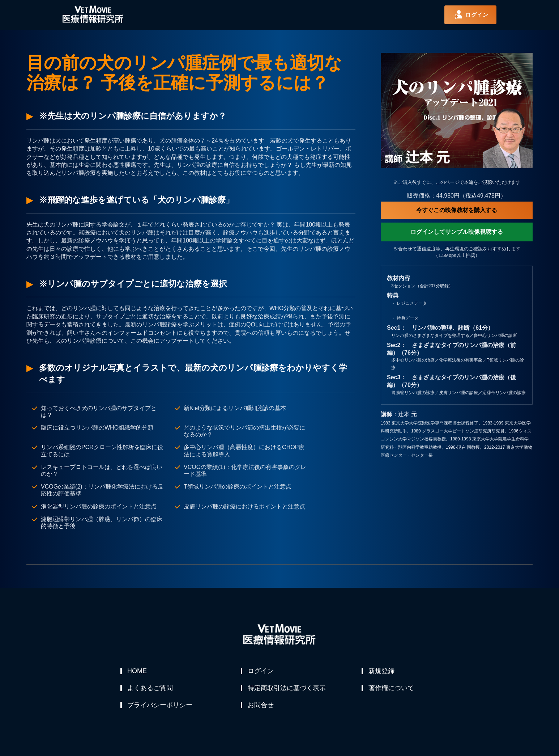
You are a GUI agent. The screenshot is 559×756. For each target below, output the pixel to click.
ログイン (261, 671)
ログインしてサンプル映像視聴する (457, 232)
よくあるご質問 (150, 688)
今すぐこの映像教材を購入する (457, 210)
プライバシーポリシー (160, 706)
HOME (137, 671)
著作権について (392, 688)
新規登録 (382, 671)
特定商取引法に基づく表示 (287, 688)
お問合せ (261, 706)
